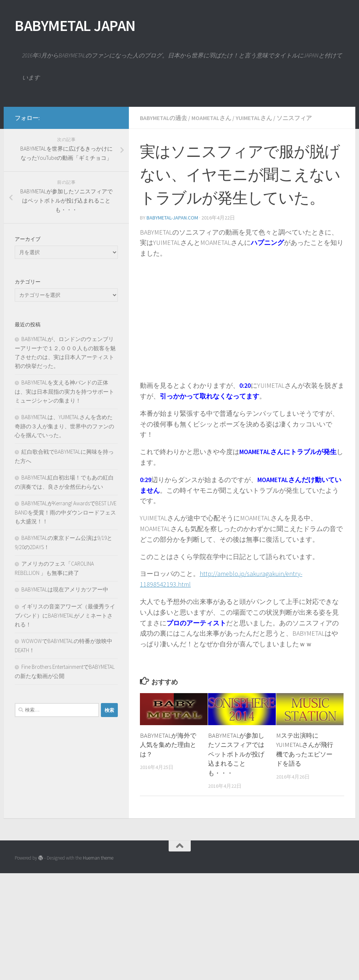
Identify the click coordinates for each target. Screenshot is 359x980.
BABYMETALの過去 (163, 225)
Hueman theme (98, 965)
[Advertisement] (179, 158)
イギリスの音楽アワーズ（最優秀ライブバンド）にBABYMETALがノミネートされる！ (65, 722)
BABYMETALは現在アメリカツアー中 (65, 696)
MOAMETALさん (211, 225)
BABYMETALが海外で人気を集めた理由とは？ (168, 852)
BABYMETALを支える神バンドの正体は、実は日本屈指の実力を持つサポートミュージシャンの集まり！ (64, 498)
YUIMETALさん (254, 225)
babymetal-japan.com (172, 324)
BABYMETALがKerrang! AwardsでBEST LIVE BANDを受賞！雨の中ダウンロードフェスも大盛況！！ (66, 619)
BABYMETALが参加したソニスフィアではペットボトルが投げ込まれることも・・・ (236, 861)
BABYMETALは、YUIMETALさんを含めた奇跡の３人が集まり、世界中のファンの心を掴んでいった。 (64, 533)
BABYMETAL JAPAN (75, 25)
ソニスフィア (294, 225)
